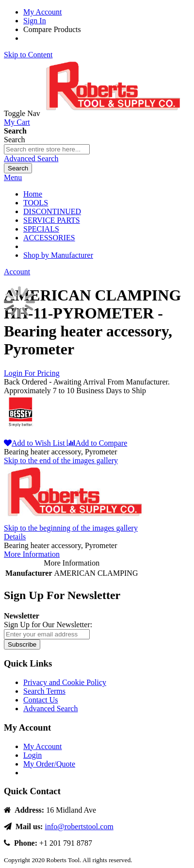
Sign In (35, 21)
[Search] (18, 168)
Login (32, 755)
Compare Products (52, 29)
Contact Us (41, 700)
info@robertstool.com (79, 826)
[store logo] (115, 113)
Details (15, 537)
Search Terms (44, 691)
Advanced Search (31, 159)
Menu (13, 177)
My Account (43, 12)
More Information (32, 554)
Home (33, 194)
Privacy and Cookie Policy (65, 682)
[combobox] (47, 149)
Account (17, 272)
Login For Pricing (32, 373)
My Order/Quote (49, 764)
